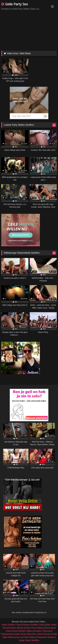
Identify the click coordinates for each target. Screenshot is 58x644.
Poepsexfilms (7, 634)
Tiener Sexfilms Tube (11, 625)
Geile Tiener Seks (23, 634)
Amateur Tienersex (43, 631)
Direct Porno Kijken (34, 628)
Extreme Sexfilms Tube (33, 625)
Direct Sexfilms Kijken (22, 631)
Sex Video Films (40, 634)
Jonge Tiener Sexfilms (29, 640)
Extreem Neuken (16, 628)
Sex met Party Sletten (26, 637)
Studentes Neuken (46, 637)
